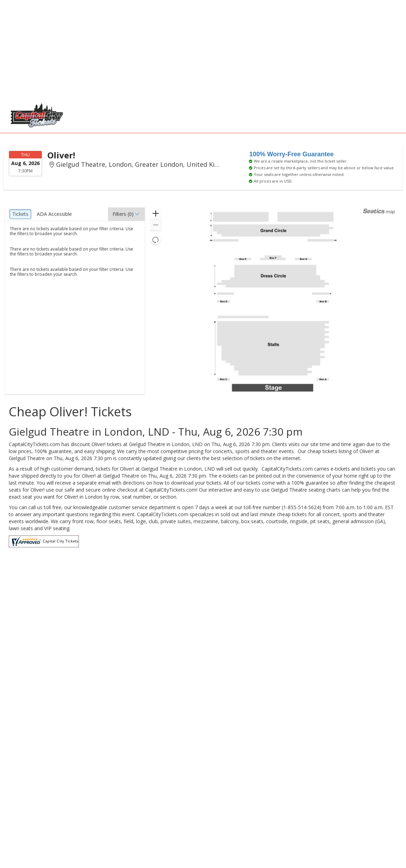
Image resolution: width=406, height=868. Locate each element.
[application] (273, 301)
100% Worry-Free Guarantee (292, 154)
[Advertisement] (199, 49)
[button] (126, 214)
